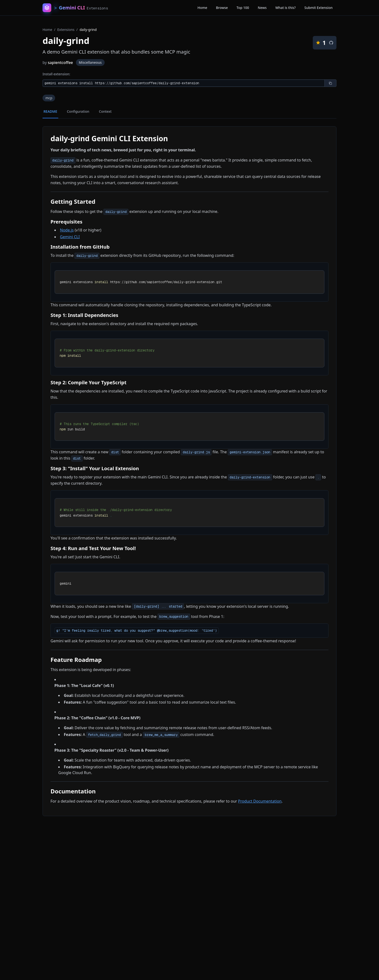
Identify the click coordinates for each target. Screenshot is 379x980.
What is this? (285, 8)
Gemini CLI (70, 237)
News (262, 8)
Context (105, 111)
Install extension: (56, 74)
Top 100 (243, 8)
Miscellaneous (90, 62)
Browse (222, 8)
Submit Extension (318, 8)
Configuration (78, 111)
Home (202, 8)
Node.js (67, 230)
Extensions (66, 30)
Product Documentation (260, 801)
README (50, 111)
